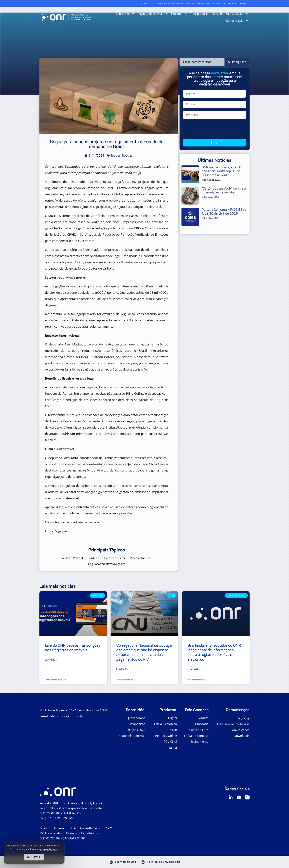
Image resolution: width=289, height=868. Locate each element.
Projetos (179, 14)
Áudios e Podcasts (73, 558)
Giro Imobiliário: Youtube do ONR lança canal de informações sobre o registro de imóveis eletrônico (214, 652)
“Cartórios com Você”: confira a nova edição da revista (224, 191)
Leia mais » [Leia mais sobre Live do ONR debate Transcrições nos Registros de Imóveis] (51, 660)
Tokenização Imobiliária (233, 724)
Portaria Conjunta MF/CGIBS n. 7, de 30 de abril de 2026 (224, 212)
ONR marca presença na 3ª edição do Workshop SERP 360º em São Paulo (221, 171)
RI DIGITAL (147, 3)
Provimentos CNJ (141, 558)
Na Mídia (94, 558)
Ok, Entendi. (34, 857)
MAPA (244, 3)
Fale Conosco (237, 14)
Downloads (242, 736)
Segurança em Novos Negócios (107, 564)
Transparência (199, 14)
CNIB (190, 3)
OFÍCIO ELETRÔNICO (170, 3)
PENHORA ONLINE (209, 3)
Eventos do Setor (115, 558)
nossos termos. (49, 849)
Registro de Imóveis (153, 14)
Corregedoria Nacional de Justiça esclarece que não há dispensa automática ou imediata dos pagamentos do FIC (144, 652)
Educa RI (217, 14)
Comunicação (237, 21)
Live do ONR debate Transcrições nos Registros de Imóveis (73, 648)
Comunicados (240, 730)
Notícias (244, 718)
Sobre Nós (125, 14)
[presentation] (211, 129)
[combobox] (202, 62)
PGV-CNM (230, 3)
